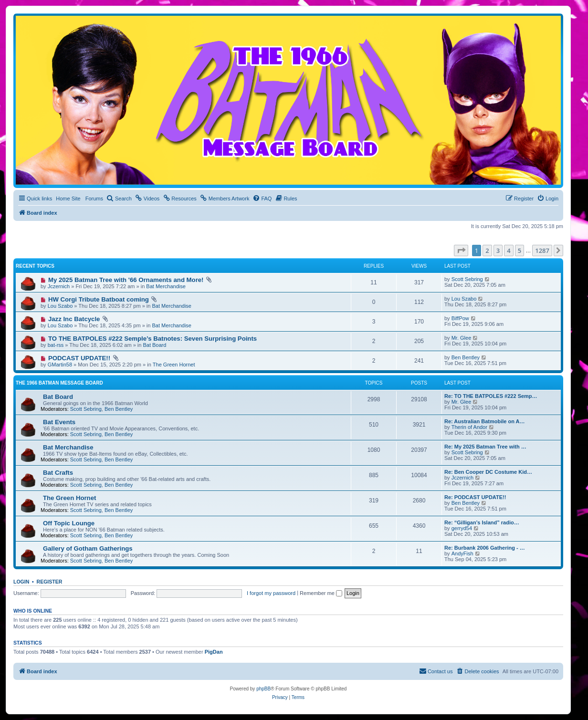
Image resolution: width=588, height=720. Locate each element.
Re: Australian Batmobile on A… (484, 421)
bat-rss (56, 345)
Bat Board (154, 345)
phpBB (263, 689)
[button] (461, 250)
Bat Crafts (58, 473)
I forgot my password (271, 593)
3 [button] (498, 250)
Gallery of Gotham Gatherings (88, 548)
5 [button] (520, 250)
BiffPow (460, 318)
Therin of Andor (469, 427)
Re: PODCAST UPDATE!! (475, 497)
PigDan (214, 652)
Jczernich (59, 286)
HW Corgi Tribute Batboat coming (99, 299)
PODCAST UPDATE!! (79, 358)
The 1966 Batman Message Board (59, 383)
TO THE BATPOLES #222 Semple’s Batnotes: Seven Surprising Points (152, 339)
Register (50, 582)
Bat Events (59, 422)
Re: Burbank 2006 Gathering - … (485, 548)
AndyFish (462, 553)
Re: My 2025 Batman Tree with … (485, 447)
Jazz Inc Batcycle (74, 319)
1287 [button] (542, 250)
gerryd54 (462, 528)
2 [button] (487, 250)
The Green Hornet (174, 365)
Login (21, 582)
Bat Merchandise (166, 286)
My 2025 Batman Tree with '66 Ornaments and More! (126, 280)
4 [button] (509, 250)
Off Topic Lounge (69, 523)
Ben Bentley (466, 357)
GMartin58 (60, 365)
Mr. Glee (462, 338)
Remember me (321, 593)
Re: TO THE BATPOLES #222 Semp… (491, 396)
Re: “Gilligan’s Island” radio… (482, 522)
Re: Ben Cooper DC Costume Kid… (488, 472)
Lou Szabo (60, 306)
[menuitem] (119, 198)
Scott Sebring (467, 279)
